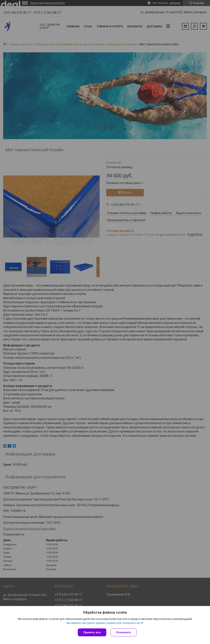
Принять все (92, 632)
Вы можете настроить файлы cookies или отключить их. (103, 623)
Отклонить (124, 632)
